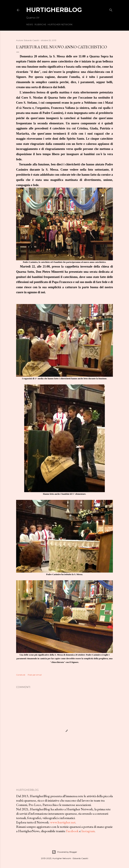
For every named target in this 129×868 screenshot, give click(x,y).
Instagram (88, 831)
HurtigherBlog (54, 10)
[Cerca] (111, 9)
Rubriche (40, 24)
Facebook (72, 831)
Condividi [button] (21, 675)
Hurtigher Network (60, 24)
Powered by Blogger (64, 852)
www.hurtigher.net (63, 822)
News (30, 24)
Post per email (35, 675)
